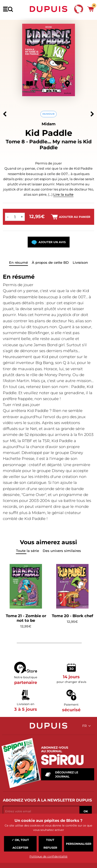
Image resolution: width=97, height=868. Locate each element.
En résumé (18, 262)
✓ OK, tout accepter (20, 844)
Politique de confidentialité (48, 856)
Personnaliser (79, 844)
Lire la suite (63, 194)
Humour (48, 114)
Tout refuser (50, 844)
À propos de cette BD (50, 262)
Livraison (80, 262)
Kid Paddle (49, 133)
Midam (49, 124)
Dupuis (49, 9)
